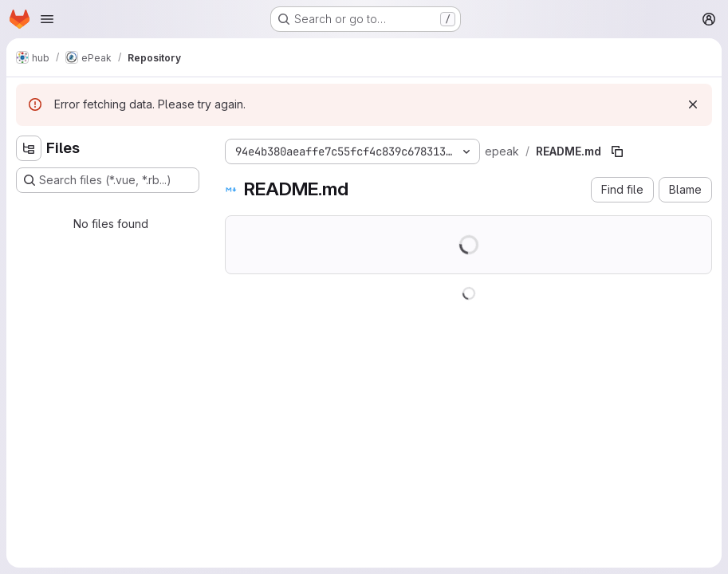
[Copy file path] (617, 151)
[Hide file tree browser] (29, 148)
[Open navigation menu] (47, 19)
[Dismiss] (693, 104)
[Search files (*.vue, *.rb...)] (108, 180)
